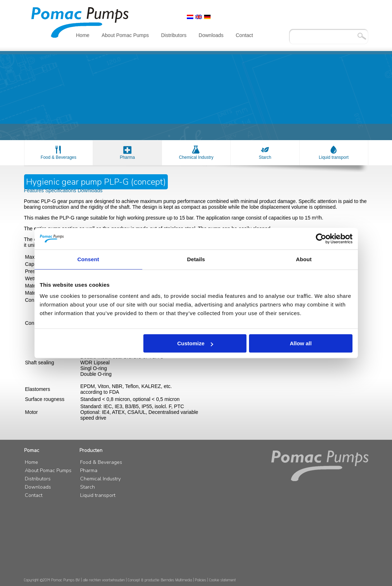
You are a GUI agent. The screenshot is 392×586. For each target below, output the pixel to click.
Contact (244, 35)
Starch (265, 157)
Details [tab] (196, 259)
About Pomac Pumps (125, 35)
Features (35, 190)
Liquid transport (334, 157)
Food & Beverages (58, 157)
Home (83, 35)
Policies (201, 580)
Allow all (301, 343)
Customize (195, 343)
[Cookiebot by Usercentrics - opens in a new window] (321, 239)
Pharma (127, 157)
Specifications (61, 190)
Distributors (174, 35)
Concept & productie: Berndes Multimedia (160, 580)
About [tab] (304, 259)
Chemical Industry (196, 157)
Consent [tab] (88, 259)
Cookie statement (222, 580)
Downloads (211, 35)
